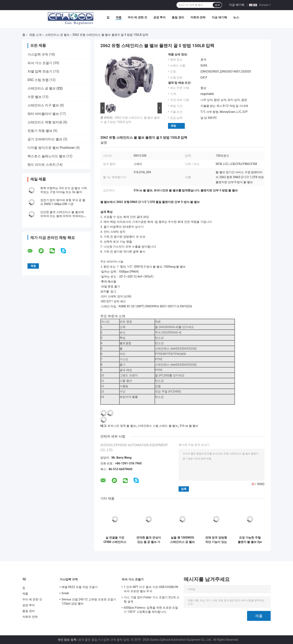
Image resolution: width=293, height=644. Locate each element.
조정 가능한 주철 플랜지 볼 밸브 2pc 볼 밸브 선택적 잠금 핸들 (250, 540)
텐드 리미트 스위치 (42, 165)
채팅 (173, 126)
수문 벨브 (35, 97)
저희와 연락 (198, 17)
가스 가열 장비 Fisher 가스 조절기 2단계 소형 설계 (152, 599)
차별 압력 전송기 (40, 71)
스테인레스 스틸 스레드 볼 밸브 (158, 426)
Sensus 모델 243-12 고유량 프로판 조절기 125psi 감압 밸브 (89, 601)
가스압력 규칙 (38, 54)
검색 (217, 5)
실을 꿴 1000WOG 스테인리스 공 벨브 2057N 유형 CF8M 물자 (182, 540)
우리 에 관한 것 (137, 17)
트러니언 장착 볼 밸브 (122, 426)
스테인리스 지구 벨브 (43, 105)
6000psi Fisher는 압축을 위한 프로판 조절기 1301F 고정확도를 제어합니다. (151, 610)
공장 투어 (159, 17)
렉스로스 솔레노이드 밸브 (47, 156)
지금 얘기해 (237, 5)
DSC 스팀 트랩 (38, 80)
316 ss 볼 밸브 (189, 426)
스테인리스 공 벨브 (57, 35)
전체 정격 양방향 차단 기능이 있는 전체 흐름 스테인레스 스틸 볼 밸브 (216, 540)
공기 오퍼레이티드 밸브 (45, 139)
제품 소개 (35, 35)
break (65, 593)
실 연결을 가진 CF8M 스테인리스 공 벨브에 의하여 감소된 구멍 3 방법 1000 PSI (115, 540)
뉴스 (236, 17)
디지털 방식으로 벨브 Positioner (51, 148)
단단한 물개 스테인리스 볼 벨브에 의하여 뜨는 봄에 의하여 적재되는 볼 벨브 (62, 216)
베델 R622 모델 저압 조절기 (80, 587)
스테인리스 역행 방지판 (45, 122)
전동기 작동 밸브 (40, 131)
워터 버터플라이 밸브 (43, 114)
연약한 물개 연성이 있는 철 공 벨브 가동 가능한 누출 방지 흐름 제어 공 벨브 (149, 540)
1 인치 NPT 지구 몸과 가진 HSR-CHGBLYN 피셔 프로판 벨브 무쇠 (151, 589)
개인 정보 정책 (67, 640)
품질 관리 (178, 17)
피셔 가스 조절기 (40, 63)
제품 (119, 17)
